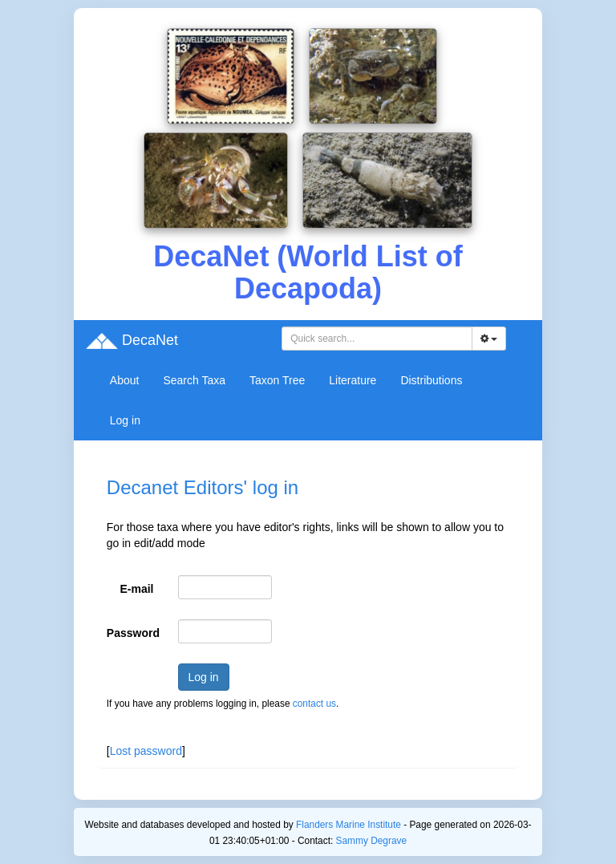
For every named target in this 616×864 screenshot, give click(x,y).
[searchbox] (379, 339)
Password (133, 633)
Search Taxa (194, 380)
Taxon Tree (277, 380)
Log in (125, 420)
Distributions (431, 380)
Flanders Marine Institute (349, 825)
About (125, 380)
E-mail (137, 589)
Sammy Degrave (372, 841)
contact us (314, 704)
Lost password (146, 751)
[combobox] (377, 339)
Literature (353, 380)
